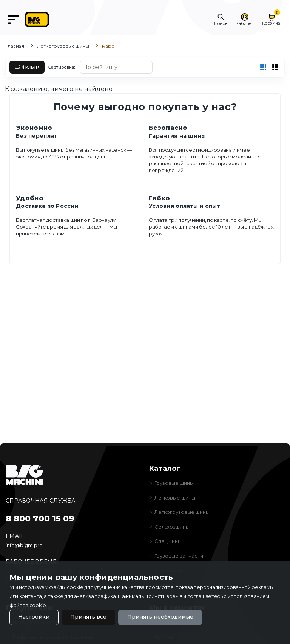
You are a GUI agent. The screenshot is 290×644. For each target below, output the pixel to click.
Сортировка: (62, 67)
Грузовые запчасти (179, 556)
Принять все (88, 617)
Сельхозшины (172, 527)
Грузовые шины (174, 483)
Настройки (34, 617)
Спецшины (168, 541)
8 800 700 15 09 (40, 519)
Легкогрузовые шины (63, 46)
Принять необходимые (160, 617)
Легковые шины (175, 498)
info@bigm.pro (24, 545)
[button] (221, 20)
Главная (15, 46)
